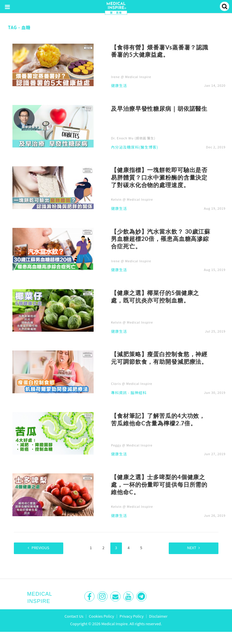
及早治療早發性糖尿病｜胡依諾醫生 (159, 108)
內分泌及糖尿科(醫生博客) (134, 147)
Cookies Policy (102, 616)
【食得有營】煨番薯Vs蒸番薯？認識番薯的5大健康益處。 (160, 51)
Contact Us (74, 616)
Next (190, 548)
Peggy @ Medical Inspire (132, 445)
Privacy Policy (132, 616)
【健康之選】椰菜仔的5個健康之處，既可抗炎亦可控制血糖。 (155, 296)
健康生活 (119, 86)
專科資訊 (119, 393)
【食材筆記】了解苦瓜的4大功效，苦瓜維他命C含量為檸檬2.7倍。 (158, 419)
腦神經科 (139, 393)
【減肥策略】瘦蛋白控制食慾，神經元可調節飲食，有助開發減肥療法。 (159, 358)
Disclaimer (158, 616)
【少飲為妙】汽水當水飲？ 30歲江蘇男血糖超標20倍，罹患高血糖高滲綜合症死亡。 (161, 239)
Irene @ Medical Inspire (131, 77)
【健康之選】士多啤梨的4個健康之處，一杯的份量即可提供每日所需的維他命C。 (159, 484)
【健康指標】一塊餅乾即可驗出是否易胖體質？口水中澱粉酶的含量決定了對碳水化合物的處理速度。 (159, 177)
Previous (42, 548)
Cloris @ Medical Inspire (132, 383)
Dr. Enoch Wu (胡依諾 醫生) (133, 138)
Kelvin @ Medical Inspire (132, 199)
